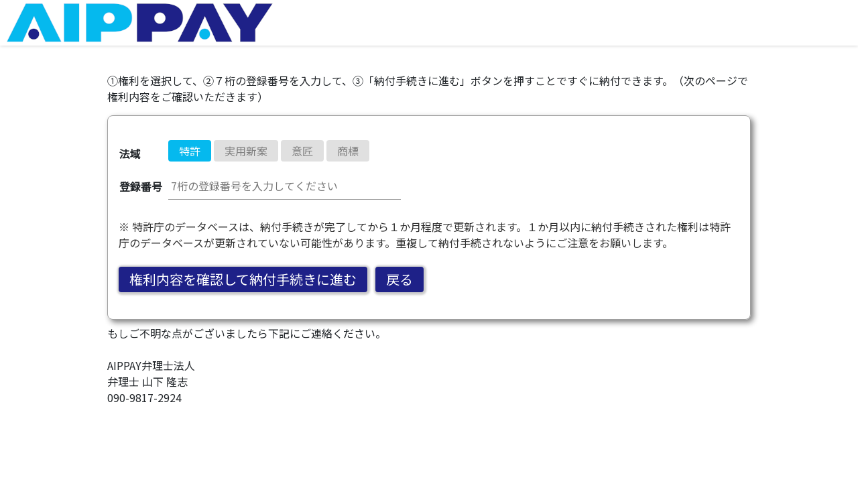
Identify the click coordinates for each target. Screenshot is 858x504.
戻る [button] (400, 279)
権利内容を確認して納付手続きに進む (243, 279)
